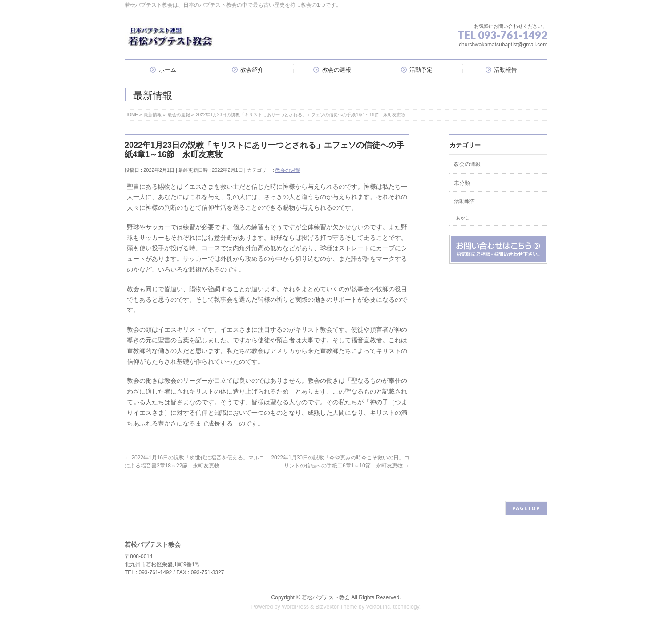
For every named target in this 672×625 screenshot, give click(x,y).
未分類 (462, 183)
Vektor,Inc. (379, 607)
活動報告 (465, 201)
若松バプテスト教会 (326, 597)
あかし (463, 218)
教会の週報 (288, 170)
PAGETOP (526, 508)
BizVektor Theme (336, 607)
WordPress (295, 607)
